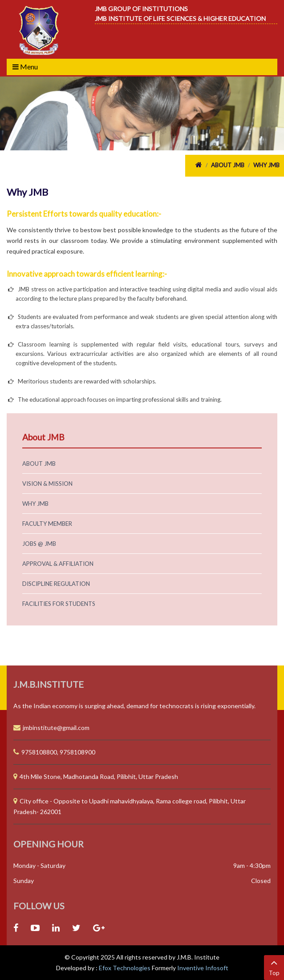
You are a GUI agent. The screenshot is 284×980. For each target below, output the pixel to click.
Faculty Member (47, 524)
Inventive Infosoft (203, 968)
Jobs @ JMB (39, 544)
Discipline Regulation (56, 584)
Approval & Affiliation (58, 564)
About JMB (228, 165)
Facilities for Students (59, 604)
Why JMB (266, 165)
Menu (25, 67)
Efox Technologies (125, 968)
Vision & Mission (47, 484)
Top (274, 967)
